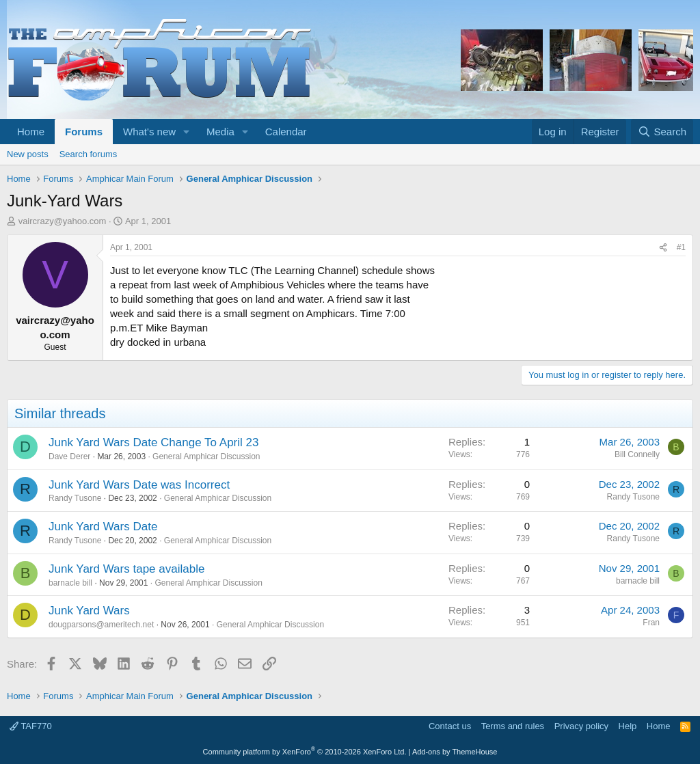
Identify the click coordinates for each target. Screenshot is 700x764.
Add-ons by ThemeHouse (455, 752)
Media (220, 132)
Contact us (450, 726)
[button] (187, 132)
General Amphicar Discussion (206, 456)
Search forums (89, 154)
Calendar (286, 132)
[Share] (663, 248)
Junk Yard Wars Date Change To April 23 (153, 442)
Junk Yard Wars (89, 611)
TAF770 (31, 726)
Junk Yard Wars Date (103, 527)
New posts (28, 154)
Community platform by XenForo (305, 752)
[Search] (662, 132)
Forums (84, 132)
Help (628, 726)
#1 (681, 247)
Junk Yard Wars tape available (126, 569)
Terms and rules (513, 726)
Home (31, 132)
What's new (149, 132)
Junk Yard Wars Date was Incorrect (139, 485)
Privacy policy (581, 726)
